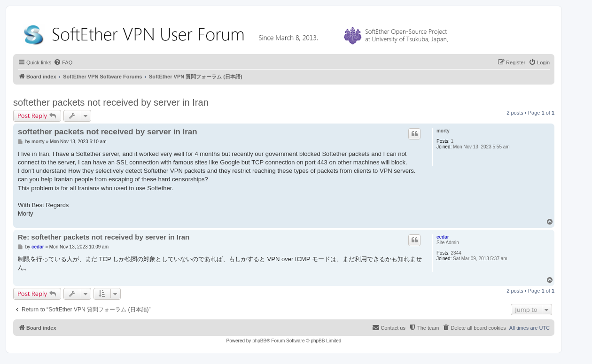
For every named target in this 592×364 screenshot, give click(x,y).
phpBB (259, 341)
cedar (443, 237)
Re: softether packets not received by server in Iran (104, 237)
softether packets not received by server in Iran (111, 102)
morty (443, 131)
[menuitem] (63, 62)
